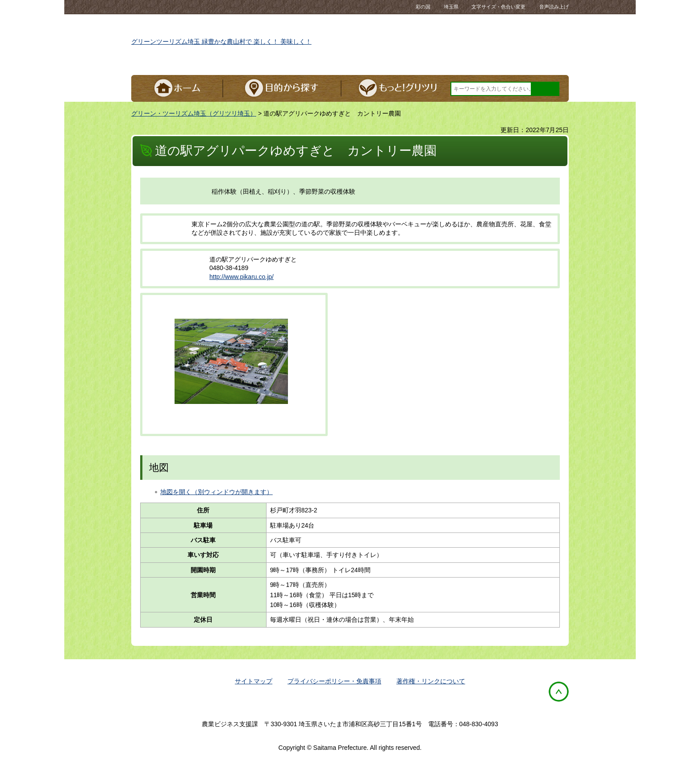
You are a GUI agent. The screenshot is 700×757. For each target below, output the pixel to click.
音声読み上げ (554, 7)
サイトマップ (254, 681)
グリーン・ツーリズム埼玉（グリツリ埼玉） (194, 113)
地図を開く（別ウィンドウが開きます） (217, 492)
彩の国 (437, 7)
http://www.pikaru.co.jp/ (242, 277)
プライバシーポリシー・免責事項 (334, 681)
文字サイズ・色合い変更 (498, 7)
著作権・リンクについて (431, 681)
